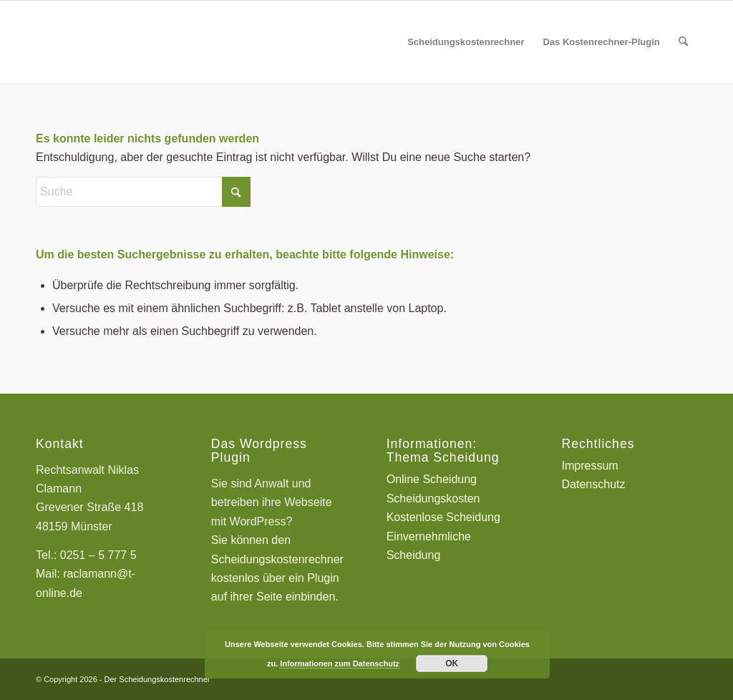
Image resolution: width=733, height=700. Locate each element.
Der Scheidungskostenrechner (157, 679)
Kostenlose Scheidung (443, 517)
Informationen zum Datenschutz (340, 663)
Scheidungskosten (433, 499)
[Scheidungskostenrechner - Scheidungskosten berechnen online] (143, 42)
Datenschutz (594, 484)
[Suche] (683, 42)
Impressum (590, 466)
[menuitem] (466, 42)
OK (452, 663)
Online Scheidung (432, 479)
